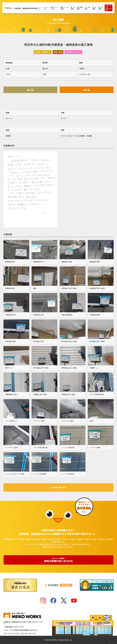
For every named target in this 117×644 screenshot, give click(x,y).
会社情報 (94, 8)
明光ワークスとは (54, 8)
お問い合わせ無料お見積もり (109, 8)
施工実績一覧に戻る (59, 488)
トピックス (46, 8)
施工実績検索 (80, 8)
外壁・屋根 (58, 52)
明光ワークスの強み (65, 8)
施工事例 (73, 8)
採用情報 (100, 8)
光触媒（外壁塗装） (43, 52)
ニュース (40, 8)
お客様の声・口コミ (73, 52)
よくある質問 (88, 8)
